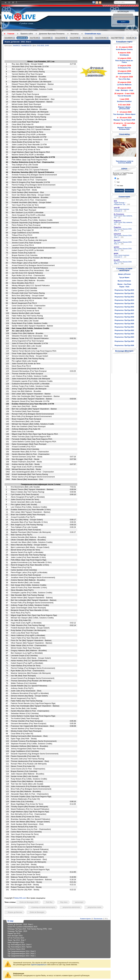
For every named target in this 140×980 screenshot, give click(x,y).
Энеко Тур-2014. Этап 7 (17, 940)
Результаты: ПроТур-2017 (124, 314)
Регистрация (117, 25)
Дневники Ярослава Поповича (52, 34)
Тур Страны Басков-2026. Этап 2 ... (123, 230)
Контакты (75, 34)
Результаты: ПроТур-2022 (124, 330)
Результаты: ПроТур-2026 (124, 345)
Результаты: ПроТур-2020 (124, 324)
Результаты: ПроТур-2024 (124, 337)
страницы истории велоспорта (43, 907)
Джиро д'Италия (124, 274)
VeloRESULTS (26, 45)
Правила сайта (27, 34)
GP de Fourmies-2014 (16, 938)
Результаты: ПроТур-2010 (124, 290)
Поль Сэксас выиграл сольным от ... (122, 210)
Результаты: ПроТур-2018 (124, 317)
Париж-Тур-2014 (14, 933)
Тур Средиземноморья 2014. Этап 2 (22, 954)
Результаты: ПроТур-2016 (124, 310)
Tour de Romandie (124, 96)
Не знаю (120, 186)
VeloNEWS (9, 38)
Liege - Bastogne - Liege (124, 90)
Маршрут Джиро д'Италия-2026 (124, 108)
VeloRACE (21, 38)
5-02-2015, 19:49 (43, 45)
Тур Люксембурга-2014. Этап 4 (19, 945)
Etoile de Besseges (37, 912)
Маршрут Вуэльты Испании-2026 (124, 128)
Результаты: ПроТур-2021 (124, 327)
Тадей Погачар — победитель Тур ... (122, 203)
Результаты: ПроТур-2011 (124, 293)
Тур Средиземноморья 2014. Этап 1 (22, 956)
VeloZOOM (74, 38)
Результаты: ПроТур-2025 (124, 341)
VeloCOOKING (101, 38)
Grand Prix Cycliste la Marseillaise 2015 (22, 927)
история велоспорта (16, 907)
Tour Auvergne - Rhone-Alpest (124, 114)
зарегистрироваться (39, 965)
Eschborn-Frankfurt (124, 101)
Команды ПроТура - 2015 (17, 931)
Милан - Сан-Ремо (124, 284)
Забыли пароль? (128, 25)
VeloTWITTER (116, 38)
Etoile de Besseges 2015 (29, 902)
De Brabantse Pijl (124, 68)
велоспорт (79, 902)
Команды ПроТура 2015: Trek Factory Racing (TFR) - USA (30, 929)
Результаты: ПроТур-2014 (124, 303)
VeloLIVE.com (20, 898)
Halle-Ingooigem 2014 (16, 942)
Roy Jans (64, 902)
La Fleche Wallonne (124, 85)
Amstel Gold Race (124, 73)
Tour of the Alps (124, 79)
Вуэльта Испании (124, 281)
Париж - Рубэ (124, 287)
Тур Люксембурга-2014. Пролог (20, 947)
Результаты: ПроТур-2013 (124, 300)
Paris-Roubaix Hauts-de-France (124, 61)
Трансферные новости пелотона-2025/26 (124, 162)
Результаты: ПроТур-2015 (124, 307)
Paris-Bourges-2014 (15, 936)
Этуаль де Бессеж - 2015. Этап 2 (18, 42)
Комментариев (85, 919)
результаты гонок (94, 907)
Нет (118, 182)
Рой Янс (49, 902)
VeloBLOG (130, 38)
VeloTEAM (34, 38)
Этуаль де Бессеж (15, 912)
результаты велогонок (71, 907)
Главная (11, 34)
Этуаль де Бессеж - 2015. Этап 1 (20, 924)
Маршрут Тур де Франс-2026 (124, 120)
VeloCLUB (87, 38)
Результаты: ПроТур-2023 (124, 334)
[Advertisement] (70, 54)
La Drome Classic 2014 (16, 949)
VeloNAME (46, 38)
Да (118, 179)
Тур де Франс (124, 277)
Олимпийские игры (93, 34)
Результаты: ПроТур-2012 (124, 297)
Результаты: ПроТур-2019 (124, 320)
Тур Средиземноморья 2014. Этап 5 (22, 951)
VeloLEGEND (60, 38)
